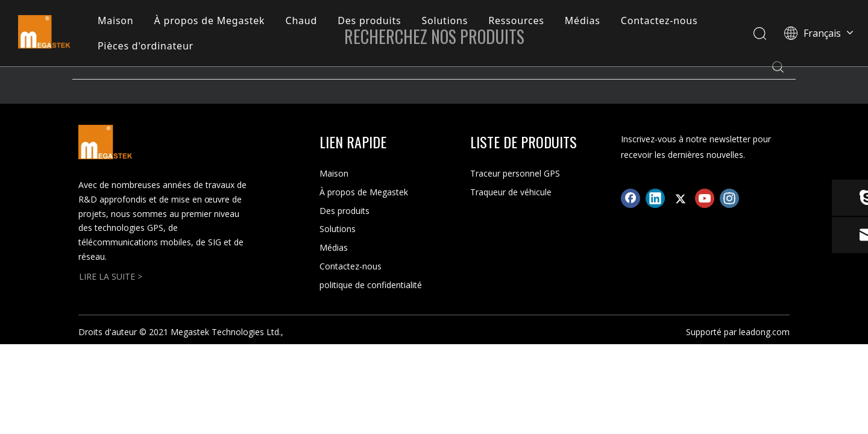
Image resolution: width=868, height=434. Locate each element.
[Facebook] (631, 198)
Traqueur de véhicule (511, 192)
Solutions (445, 20)
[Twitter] (680, 198)
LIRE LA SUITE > (111, 276)
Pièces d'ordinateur (146, 46)
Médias (583, 20)
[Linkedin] (655, 198)
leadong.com (764, 332)
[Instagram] (729, 198)
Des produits (369, 20)
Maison (116, 20)
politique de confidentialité (371, 285)
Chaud (301, 20)
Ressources (516, 20)
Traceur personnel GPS (515, 173)
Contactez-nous (659, 20)
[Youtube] (705, 198)
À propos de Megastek (210, 20)
